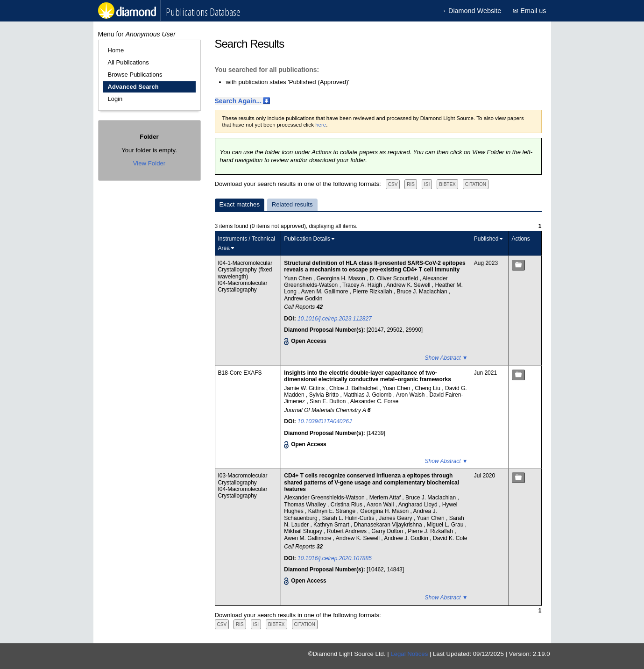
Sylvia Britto (325, 395)
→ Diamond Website (471, 11)
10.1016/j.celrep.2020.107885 (335, 558)
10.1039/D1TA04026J (325, 421)
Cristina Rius (347, 505)
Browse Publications (135, 75)
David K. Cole (450, 538)
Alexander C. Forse (374, 401)
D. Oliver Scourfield (395, 278)
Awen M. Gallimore (325, 292)
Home (116, 50)
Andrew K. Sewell (409, 285)
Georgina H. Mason (342, 278)
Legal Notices (409, 654)
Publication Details (307, 239)
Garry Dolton (388, 531)
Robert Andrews (348, 531)
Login (115, 99)
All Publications (128, 62)
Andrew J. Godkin (407, 538)
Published (486, 239)
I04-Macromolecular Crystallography (243, 286)
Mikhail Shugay (304, 531)
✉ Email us (529, 11)
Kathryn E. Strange (333, 511)
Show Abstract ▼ (446, 358)
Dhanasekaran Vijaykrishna (389, 525)
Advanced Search (133, 87)
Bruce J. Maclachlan (423, 292)
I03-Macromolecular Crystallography (243, 479)
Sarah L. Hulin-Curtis (349, 518)
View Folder (149, 163)
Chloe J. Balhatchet (354, 388)
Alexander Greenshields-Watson (325, 498)
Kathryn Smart (332, 525)
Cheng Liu (428, 388)
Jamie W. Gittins (305, 388)
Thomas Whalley (306, 505)
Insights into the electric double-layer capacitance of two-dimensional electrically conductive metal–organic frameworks (367, 376)
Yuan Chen (299, 278)
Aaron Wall (381, 505)
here (321, 125)
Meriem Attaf (386, 498)
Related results (292, 204)
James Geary (396, 518)
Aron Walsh (411, 395)
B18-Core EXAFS (240, 373)
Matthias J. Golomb (368, 395)
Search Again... (238, 101)
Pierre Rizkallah (373, 292)
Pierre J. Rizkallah (431, 531)
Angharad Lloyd (419, 505)
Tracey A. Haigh (363, 285)
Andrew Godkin (303, 299)
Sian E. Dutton (329, 401)
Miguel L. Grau (446, 525)
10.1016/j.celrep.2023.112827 (335, 319)
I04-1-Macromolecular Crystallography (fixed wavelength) (245, 270)
